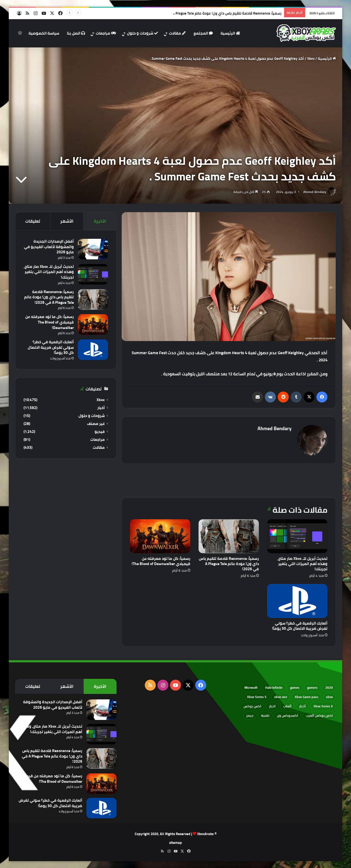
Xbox (311, 58)
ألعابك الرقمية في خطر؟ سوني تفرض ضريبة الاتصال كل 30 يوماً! (300, 626)
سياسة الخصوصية (44, 33)
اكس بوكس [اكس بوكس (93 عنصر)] (252, 706)
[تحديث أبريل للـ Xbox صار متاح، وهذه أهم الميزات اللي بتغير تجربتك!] (297, 536)
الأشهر (67, 221)
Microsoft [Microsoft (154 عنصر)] (251, 687)
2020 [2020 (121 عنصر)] (329, 687)
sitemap (175, 843)
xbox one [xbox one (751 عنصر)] (281, 697)
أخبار (101, 408)
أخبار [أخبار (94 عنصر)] (302, 706)
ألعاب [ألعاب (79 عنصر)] (287, 706)
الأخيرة (100, 221)
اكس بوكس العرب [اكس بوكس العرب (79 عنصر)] (319, 715)
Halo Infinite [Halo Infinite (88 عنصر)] (274, 687)
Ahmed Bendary (315, 192)
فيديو (100, 432)
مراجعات (106, 33)
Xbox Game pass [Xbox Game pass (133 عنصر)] (307, 697)
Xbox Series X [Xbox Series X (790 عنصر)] (323, 706)
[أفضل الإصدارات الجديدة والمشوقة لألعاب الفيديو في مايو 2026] (93, 249)
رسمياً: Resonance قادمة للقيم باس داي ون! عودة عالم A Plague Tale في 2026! (219, 13)
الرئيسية (230, 33)
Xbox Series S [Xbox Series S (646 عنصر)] (257, 697)
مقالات (177, 33)
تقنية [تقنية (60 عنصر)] (265, 715)
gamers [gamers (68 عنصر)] (312, 687)
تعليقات (33, 221)
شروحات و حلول (142, 33)
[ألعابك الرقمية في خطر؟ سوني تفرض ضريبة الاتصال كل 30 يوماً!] (297, 601)
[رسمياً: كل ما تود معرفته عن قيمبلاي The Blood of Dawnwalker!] (160, 536)
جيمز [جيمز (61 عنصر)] (250, 715)
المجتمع (203, 33)
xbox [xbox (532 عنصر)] (329, 697)
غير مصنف (96, 424)
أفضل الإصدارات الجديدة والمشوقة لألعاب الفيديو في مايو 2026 (49, 247)
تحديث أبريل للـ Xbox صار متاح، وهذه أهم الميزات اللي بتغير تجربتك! (302, 564)
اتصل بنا (76, 33)
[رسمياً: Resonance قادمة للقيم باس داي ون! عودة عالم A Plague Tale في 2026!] (229, 536)
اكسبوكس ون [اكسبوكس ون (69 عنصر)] (288, 715)
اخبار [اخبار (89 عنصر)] (272, 706)
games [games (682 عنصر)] (295, 687)
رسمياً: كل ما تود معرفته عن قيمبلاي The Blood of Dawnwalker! (161, 561)
